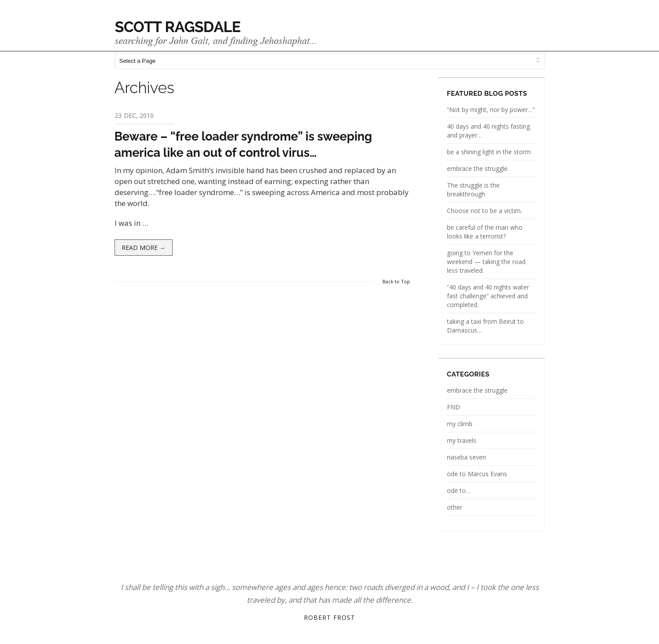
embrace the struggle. (478, 168)
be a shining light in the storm (489, 152)
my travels (462, 440)
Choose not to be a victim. (484, 211)
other (455, 507)
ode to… (459, 490)
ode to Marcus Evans (477, 474)
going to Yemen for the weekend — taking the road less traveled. (486, 262)
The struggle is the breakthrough (473, 190)
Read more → (144, 248)
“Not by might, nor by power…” (491, 110)
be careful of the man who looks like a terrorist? (485, 232)
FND (454, 407)
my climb (460, 424)
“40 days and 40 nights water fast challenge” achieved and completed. (488, 296)
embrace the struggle (477, 390)
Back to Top (396, 281)
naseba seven (466, 457)
